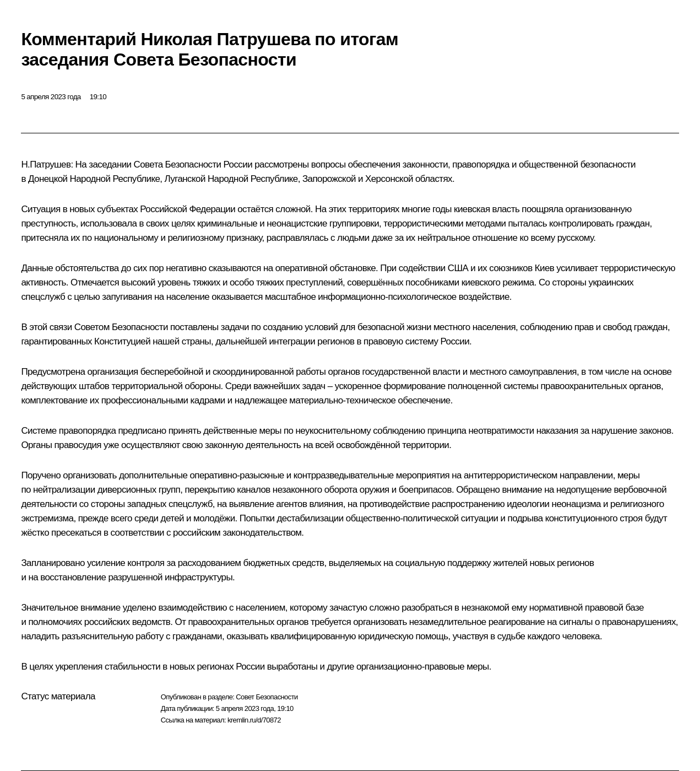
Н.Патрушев (46, 165)
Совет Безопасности (267, 697)
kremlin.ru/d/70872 (254, 720)
